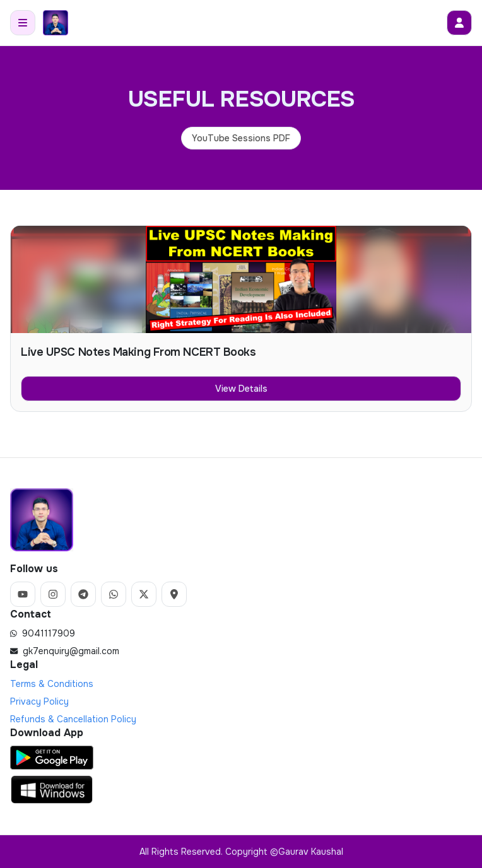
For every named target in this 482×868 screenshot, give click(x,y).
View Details (241, 389)
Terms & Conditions (52, 684)
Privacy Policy (39, 701)
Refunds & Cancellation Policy (73, 719)
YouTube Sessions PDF (241, 138)
